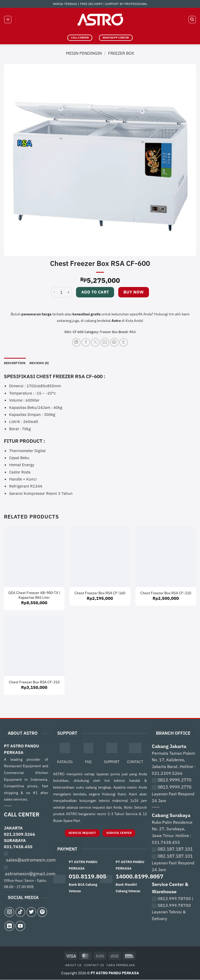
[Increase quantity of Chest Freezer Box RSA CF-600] (69, 292)
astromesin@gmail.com (30, 874)
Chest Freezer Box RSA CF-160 (100, 593)
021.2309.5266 (20, 834)
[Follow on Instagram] (9, 912)
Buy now (134, 292)
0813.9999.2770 (174, 780)
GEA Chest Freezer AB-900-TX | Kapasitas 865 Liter (34, 595)
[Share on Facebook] (86, 342)
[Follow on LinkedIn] (9, 926)
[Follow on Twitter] (31, 912)
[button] (8, 20)
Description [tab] (16, 363)
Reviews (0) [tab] (42, 363)
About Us (73, 965)
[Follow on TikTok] (20, 912)
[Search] (192, 20)
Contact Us (94, 965)
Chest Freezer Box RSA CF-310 (34, 682)
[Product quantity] (61, 292)
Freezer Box (121, 53)
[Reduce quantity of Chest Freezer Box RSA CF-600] (54, 292)
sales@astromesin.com (31, 860)
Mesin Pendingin (84, 53)
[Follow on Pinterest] (42, 912)
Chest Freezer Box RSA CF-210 (166, 593)
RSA (133, 332)
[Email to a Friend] (105, 342)
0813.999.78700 (174, 899)
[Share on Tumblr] (124, 342)
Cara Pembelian (121, 965)
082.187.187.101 (175, 849)
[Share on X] (95, 342)
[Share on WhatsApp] (76, 342)
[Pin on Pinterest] (114, 342)
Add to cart (95, 292)
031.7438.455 (18, 847)
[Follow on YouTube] (20, 926)
